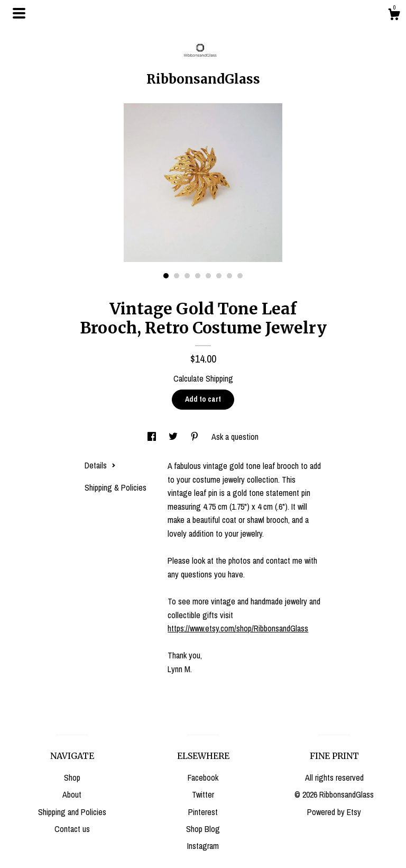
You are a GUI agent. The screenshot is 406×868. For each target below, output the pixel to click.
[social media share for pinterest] (196, 437)
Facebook (203, 777)
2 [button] (177, 276)
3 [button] (187, 276)
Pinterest (203, 812)
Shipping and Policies (72, 812)
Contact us (72, 829)
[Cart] (394, 16)
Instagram (203, 846)
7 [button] (229, 276)
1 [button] (166, 276)
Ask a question (235, 437)
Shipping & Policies (116, 487)
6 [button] (219, 276)
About (72, 794)
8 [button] (240, 276)
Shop (72, 777)
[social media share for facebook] (153, 437)
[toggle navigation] (19, 13)
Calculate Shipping (203, 378)
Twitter (203, 794)
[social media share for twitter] (174, 437)
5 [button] (208, 276)
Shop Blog (203, 829)
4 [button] (198, 276)
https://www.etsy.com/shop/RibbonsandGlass (238, 628)
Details (100, 465)
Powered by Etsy (334, 812)
